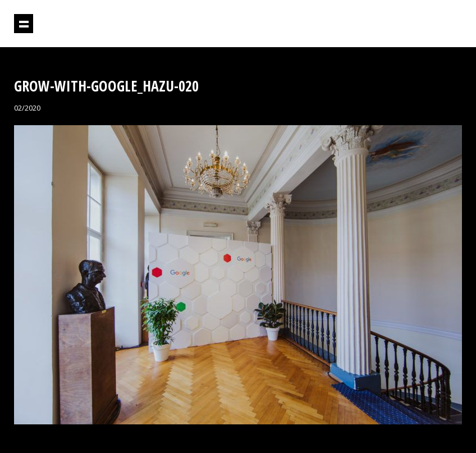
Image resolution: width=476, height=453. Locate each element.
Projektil (414, 24)
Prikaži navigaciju (24, 24)
